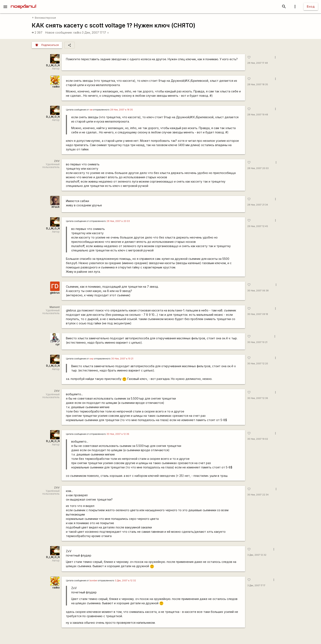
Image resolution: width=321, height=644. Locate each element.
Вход (311, 6)
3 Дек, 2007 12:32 (257, 555)
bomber (93, 581)
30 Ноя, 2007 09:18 (258, 314)
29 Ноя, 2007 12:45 (258, 226)
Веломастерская (44, 18)
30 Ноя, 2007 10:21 (257, 342)
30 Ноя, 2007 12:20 (258, 364)
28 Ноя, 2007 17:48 (258, 63)
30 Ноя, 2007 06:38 (258, 291)
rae (91, 110)
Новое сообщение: (59, 32)
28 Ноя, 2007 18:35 (258, 85)
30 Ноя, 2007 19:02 (258, 439)
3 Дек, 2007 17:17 (96, 32)
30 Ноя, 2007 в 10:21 (122, 359)
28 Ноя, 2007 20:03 (258, 168)
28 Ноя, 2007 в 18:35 (122, 110)
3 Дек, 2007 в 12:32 (125, 581)
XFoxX (55, 207)
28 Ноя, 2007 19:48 (258, 115)
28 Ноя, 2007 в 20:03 (118, 221)
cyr (58, 344)
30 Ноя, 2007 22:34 (258, 495)
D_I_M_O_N (53, 65)
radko (77, 32)
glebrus (55, 293)
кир (92, 359)
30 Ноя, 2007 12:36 (258, 398)
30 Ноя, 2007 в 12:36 (118, 434)
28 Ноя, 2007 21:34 (258, 205)
